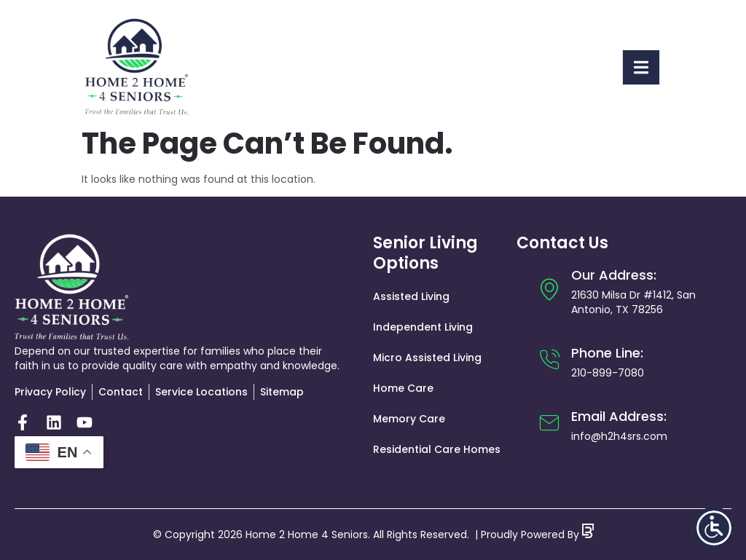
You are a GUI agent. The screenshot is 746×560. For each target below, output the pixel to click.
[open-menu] (641, 67)
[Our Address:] (549, 289)
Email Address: (619, 416)
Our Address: (614, 275)
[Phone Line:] (549, 360)
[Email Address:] (549, 423)
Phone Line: (607, 353)
